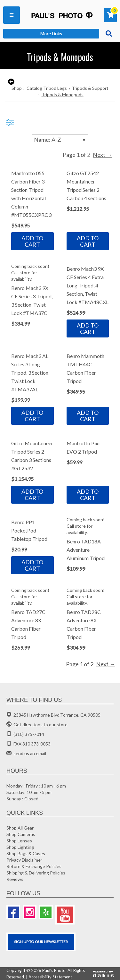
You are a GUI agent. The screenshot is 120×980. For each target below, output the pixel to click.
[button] (12, 15)
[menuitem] (12, 15)
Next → (102, 155)
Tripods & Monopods (63, 94)
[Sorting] (60, 140)
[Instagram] (30, 912)
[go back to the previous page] (10, 82)
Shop (17, 88)
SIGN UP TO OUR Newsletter (41, 942)
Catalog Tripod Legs (47, 88)
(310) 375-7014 (29, 734)
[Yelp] (46, 912)
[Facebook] (13, 912)
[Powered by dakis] (103, 974)
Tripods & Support (90, 88)
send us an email (30, 753)
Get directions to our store (40, 724)
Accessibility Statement (50, 977)
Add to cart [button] (32, 241)
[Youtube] (65, 915)
